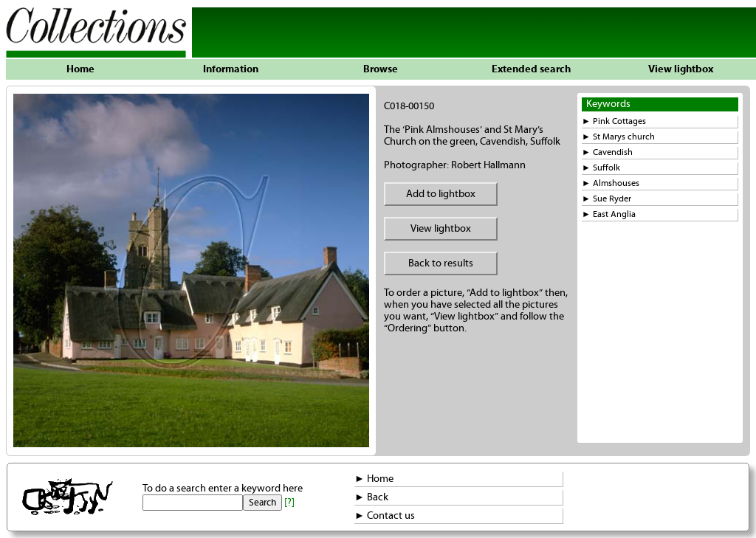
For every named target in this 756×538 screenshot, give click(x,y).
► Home (374, 479)
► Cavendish (607, 152)
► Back (371, 497)
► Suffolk (601, 168)
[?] (289, 503)
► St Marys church (618, 137)
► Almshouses (611, 183)
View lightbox (681, 69)
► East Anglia (609, 214)
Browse (381, 69)
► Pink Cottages (614, 121)
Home (80, 69)
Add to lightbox (441, 194)
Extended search (531, 69)
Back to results (441, 263)
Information (231, 69)
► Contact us (385, 516)
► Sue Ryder (606, 199)
